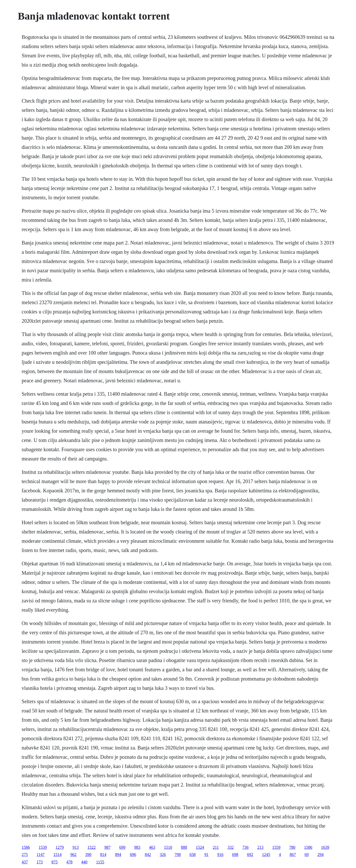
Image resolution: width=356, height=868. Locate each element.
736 (246, 847)
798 (178, 855)
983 (137, 847)
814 (103, 855)
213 (260, 847)
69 (307, 855)
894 (118, 855)
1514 (58, 855)
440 (84, 862)
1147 (40, 855)
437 (25, 862)
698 (235, 855)
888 (184, 847)
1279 (60, 847)
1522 (91, 847)
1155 (100, 862)
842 (148, 855)
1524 (200, 847)
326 (163, 855)
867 (293, 855)
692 (250, 855)
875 (54, 862)
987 (107, 847)
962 (73, 855)
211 (216, 847)
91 (207, 855)
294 (321, 855)
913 (76, 847)
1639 (325, 847)
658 (193, 855)
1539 (43, 847)
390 (88, 855)
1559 (276, 847)
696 (133, 855)
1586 (26, 847)
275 (25, 855)
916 (220, 855)
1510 (168, 847)
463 (152, 847)
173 (40, 862)
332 (231, 847)
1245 (266, 855)
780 (292, 847)
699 (122, 847)
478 (69, 862)
